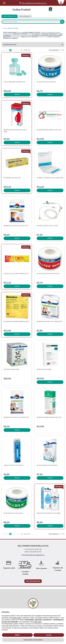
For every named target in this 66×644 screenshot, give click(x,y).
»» (18, 50)
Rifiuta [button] (17, 635)
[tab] (25, 16)
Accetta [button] (49, 635)
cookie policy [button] (37, 622)
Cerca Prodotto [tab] (10, 16)
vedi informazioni (33, 581)
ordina (17, 95)
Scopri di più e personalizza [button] (33, 640)
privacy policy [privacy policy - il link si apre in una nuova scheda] (17, 618)
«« (3, 50)
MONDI (5, 28)
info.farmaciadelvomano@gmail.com (33, 555)
